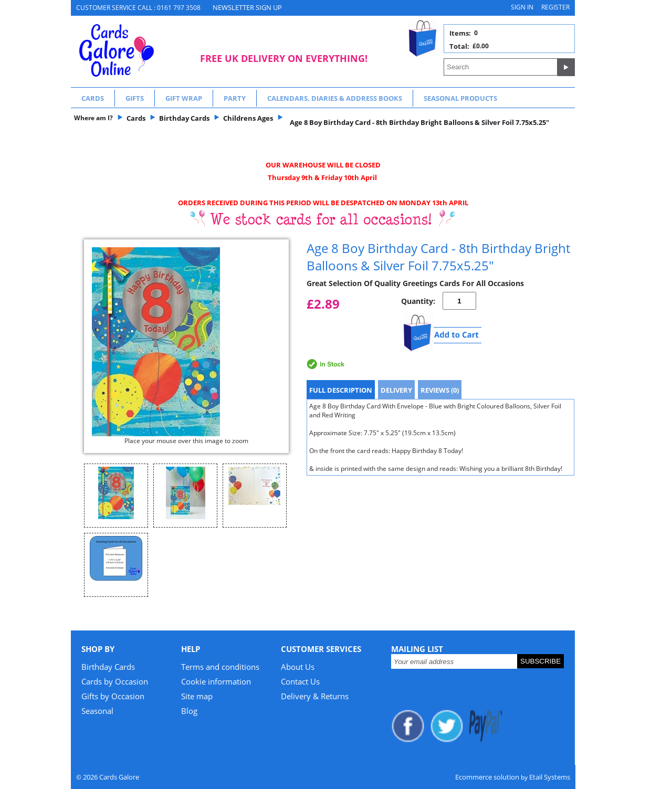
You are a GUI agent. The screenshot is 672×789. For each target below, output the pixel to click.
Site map (197, 696)
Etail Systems (550, 777)
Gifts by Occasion (113, 696)
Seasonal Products (460, 98)
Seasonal (97, 711)
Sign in (522, 7)
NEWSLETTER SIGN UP (247, 7)
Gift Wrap (184, 98)
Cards (93, 98)
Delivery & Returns (315, 696)
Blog (189, 711)
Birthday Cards (108, 667)
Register (555, 7)
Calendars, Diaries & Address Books (335, 98)
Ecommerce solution (487, 777)
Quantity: (418, 301)
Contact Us (300, 681)
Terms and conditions (220, 667)
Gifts (135, 98)
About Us (298, 667)
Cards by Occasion (115, 681)
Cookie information (216, 681)
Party (235, 98)
